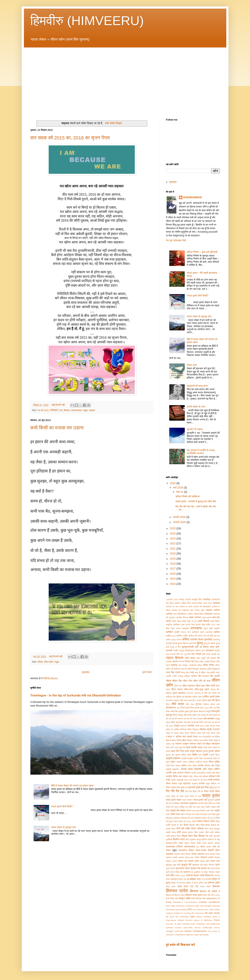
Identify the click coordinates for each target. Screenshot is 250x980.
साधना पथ (182, 861)
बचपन (184, 765)
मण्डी (168, 780)
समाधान (204, 857)
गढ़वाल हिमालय (175, 658)
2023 (173, 539)
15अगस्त (170, 599)
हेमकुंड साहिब (185, 898)
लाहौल (217, 811)
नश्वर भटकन (210, 726)
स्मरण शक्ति (175, 872)
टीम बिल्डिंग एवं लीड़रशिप (182, 697)
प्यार (61, 410)
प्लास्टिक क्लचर (202, 762)
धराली (215, 715)
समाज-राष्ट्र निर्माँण (192, 857)
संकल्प (187, 843)
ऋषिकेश (170, 632)
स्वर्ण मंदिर (170, 875)
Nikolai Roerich (185, 920)
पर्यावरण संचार (195, 744)
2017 (173, 569)
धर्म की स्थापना (177, 719)
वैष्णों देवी (180, 829)
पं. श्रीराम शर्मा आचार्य (183, 737)
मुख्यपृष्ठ (86, 672)
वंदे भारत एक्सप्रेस (195, 818)
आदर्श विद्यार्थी (203, 621)
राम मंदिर (189, 807)
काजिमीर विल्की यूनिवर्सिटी (201, 640)
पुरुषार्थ (205, 751)
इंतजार (198, 625)
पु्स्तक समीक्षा (181, 755)
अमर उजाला (195, 610)
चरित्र (199, 665)
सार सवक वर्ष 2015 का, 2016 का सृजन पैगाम (70, 138)
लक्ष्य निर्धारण (201, 811)
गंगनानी (173, 654)
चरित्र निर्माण (208, 665)
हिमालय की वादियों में (210, 891)
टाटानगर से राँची (201, 693)
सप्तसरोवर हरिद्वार (186, 850)
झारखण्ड (182, 693)
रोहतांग (189, 811)
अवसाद (190, 614)
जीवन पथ (178, 686)
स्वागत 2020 (180, 875)
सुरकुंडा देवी (186, 865)
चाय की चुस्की (186, 669)
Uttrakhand (180, 935)
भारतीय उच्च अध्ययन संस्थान (178, 773)
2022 (173, 543)
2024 (173, 534)
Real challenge (198, 924)
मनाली (210, 780)
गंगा (178, 654)
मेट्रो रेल (217, 787)
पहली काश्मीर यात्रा (194, 747)
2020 (173, 554)
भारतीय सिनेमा (172, 776)
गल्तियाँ (213, 658)
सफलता (170, 854)
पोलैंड (195, 755)
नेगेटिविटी (54, 410)
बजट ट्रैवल (192, 766)
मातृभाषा (195, 784)
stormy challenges (203, 927)
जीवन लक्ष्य (200, 686)
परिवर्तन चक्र (198, 740)
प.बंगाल (169, 737)
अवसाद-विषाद (198, 614)
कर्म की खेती (208, 636)
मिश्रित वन (215, 784)
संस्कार (210, 843)
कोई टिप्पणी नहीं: (59, 405)
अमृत (203, 610)
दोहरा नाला (196, 715)
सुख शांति (177, 865)
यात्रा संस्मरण (187, 800)
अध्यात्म (216, 603)
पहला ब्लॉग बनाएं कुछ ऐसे (176, 747)
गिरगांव (182, 662)
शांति (179, 832)
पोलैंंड (189, 755)
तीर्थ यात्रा (178, 704)
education (180, 906)
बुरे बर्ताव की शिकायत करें (180, 945)
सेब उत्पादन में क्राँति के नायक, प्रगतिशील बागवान (201, 452)
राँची (210, 803)
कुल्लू (200, 643)
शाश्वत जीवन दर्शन (207, 832)
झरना (175, 693)
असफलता (208, 614)
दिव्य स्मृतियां (180, 711)
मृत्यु (211, 787)
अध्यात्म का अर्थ (172, 607)
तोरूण (213, 704)
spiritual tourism (174, 927)
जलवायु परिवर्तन (184, 676)
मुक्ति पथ (184, 787)
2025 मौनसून (179, 599)
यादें (205, 800)
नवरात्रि (191, 726)
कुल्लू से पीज (175, 647)
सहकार (92, 410)
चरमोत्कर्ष (193, 665)
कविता (40, 662)
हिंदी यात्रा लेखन (203, 886)
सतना (203, 847)
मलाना (174, 783)
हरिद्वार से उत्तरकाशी (204, 879)
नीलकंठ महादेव (206, 729)
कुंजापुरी (169, 643)
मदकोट (173, 780)
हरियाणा (211, 883)
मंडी (201, 776)
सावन (213, 861)
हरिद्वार (193, 879)
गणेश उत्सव (190, 658)
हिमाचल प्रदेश (177, 891)
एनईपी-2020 (171, 636)
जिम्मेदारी (206, 676)
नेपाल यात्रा (184, 733)
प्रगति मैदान (198, 758)
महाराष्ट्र (187, 783)
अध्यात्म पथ (176, 610)
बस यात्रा (215, 765)
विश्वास (67, 410)
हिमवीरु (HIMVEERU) (87, 21)
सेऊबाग (193, 868)
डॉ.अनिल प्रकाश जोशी (175, 700)
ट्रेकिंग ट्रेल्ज (197, 697)
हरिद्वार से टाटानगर (178, 883)
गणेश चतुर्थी (201, 658)
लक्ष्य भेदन (210, 811)
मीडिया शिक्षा (176, 787)
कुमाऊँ (175, 643)
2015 (173, 579)
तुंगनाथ (199, 704)
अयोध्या (217, 610)
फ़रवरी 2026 (179, 517)
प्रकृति (205, 755)
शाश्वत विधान (176, 836)
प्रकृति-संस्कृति (187, 758)
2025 (173, 528)
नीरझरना (196, 729)
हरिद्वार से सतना (192, 883)
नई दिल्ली (195, 722)
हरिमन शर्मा (203, 883)
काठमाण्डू (217, 640)
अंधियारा (178, 603)
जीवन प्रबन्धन (189, 686)
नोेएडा (213, 733)
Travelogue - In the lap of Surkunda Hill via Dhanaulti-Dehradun (76, 695)
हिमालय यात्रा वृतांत (194, 895)
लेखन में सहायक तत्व (203, 814)
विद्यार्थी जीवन (194, 825)
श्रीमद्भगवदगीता (172, 843)
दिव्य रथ (213, 708)
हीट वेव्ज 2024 (214, 895)
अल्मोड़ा (169, 614)
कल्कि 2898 (171, 640)
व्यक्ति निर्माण (191, 829)
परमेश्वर (173, 740)
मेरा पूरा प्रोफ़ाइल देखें (176, 240)
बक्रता (178, 766)
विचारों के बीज (177, 825)
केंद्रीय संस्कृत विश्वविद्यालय (184, 651)
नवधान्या (183, 726)
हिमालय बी (170, 895)
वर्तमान (204, 818)
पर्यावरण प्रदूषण (182, 744)
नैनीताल (193, 733)
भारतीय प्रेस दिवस (213, 773)
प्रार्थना (179, 762)
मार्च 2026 (178, 488)
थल (178, 708)
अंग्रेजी (188, 599)
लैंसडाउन (169, 818)
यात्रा (206, 791)
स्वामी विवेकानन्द (207, 875)
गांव (218, 658)
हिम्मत (205, 895)
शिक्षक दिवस (187, 836)
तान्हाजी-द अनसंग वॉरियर (198, 700)
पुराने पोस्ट (147, 672)
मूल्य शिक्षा (205, 787)
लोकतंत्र (177, 818)
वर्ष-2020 (211, 818)
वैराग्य (173, 829)
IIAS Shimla (198, 909)
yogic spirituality (201, 935)
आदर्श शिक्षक (215, 621)
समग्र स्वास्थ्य (210, 854)
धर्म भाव (186, 719)
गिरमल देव (189, 661)
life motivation (182, 917)
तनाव (186, 700)
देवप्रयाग (202, 711)
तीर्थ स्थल (190, 704)
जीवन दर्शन (49, 662)
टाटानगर (190, 693)
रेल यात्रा (181, 811)
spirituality (188, 927)
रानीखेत (182, 807)
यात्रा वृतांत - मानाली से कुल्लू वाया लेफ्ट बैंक (196, 501)
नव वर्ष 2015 (43, 410)
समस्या (181, 857)
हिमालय (194, 891)
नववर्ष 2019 (200, 726)
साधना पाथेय (193, 861)
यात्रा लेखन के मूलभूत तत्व (63, 827)
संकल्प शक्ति (196, 843)
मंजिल (196, 776)
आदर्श (168, 621)
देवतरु (196, 711)
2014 (173, 584)
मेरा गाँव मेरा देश (175, 791)
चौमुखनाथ (216, 669)
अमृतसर (209, 610)
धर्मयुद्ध (217, 719)
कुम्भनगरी (193, 643)
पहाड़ (173, 751)
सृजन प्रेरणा (171, 868)
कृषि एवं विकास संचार (205, 647)
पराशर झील (181, 740)
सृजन (218, 865)
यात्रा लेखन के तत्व (193, 796)
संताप (204, 843)
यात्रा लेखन (215, 791)
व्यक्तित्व (200, 829)
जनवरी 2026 (180, 522)
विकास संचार (209, 821)
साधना (175, 861)
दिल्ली (182, 708)
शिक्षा (196, 836)
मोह (190, 791)
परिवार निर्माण (208, 740)
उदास (206, 628)
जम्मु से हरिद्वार (200, 672)
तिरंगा (168, 704)
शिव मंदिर (209, 836)
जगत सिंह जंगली (173, 672)
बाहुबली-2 (176, 769)
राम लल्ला (197, 807)
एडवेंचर (217, 632)
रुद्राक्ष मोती (215, 807)
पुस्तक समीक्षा (214, 751)
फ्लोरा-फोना (170, 766)
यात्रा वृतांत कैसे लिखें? (62, 806)
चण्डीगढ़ (174, 665)
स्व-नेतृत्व (204, 872)
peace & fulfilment (203, 920)
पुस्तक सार (170, 755)
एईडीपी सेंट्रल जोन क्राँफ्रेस (186, 632)
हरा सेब (187, 879)
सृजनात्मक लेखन (183, 868)
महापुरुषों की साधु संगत (197, 386)
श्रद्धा (199, 839)
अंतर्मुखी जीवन (197, 599)
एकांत (202, 632)
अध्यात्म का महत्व (186, 607)
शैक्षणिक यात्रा (179, 839)
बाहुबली (169, 769)
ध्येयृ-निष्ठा (179, 722)
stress (217, 927)
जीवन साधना (177, 689)
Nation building (203, 917)
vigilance (189, 935)
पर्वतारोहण (216, 744)
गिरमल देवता (199, 662)
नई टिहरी (187, 722)
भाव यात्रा (183, 776)
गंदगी (208, 654)
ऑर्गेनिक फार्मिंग (182, 636)
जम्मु (192, 672)
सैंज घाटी (211, 868)
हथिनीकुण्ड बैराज (177, 879)
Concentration (191, 902)
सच (198, 847)
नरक (209, 722)
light (193, 916)
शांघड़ (174, 832)
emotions (190, 906)
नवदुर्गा (177, 726)
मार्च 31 (180, 492)
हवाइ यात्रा (171, 886)
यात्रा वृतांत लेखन (174, 800)
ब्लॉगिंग (217, 769)
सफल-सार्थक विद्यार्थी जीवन (208, 850)
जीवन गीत (177, 681)
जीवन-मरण (189, 689)
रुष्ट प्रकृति (171, 811)
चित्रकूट (196, 669)
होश (204, 898)
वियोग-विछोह (205, 825)
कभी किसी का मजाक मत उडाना (57, 428)
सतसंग (209, 847)
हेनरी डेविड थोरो (172, 898)
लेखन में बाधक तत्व (188, 814)
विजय (186, 825)
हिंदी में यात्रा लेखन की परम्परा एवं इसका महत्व (72, 786)
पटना (200, 737)
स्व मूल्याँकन (196, 872)
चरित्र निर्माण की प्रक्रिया (188, 496)
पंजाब (195, 737)
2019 (173, 559)
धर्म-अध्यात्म (209, 719)
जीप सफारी (215, 676)
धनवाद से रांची (207, 715)
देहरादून (169, 715)
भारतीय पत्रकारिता (198, 773)
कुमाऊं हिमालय (183, 643)
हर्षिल (218, 883)
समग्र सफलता (198, 854)
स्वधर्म (217, 872)
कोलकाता (210, 650)
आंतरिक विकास (182, 617)
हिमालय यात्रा (180, 895)
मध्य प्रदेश (193, 780)
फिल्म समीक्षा (214, 762)
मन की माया (202, 780)
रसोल (206, 803)
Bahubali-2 (178, 902)
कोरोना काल (200, 651)
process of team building (178, 924)
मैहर (187, 791)
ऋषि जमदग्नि (214, 628)
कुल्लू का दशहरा (209, 643)
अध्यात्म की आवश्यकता (202, 607)
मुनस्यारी (192, 787)
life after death (212, 913)
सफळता (177, 854)
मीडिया (168, 787)
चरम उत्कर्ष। (183, 665)
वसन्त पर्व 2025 (185, 821)
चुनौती (209, 669)
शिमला (201, 836)
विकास (200, 821)
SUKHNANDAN (193, 197)
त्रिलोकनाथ (171, 708)
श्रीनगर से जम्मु (214, 839)
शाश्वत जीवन (193, 832)
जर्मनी (174, 676)
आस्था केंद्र (190, 625)
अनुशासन (185, 610)
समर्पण (175, 857)
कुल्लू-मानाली (188, 647)
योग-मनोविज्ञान (175, 803)
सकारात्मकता (77, 410)
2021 (173, 549)
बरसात (201, 765)
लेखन (168, 814)
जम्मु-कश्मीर (211, 672)
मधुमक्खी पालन (182, 780)
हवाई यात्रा (183, 886)
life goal (170, 917)
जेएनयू (213, 689)
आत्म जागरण (195, 617)
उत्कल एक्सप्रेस (182, 628)
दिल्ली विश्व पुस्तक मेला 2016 (197, 708)
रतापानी (200, 803)
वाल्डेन (194, 821)
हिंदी (192, 886)
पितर (178, 751)
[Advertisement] (125, 80)
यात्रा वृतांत (211, 796)
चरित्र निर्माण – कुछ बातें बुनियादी (202, 252)
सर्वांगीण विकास (214, 857)
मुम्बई (198, 787)
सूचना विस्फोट (209, 865)
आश (183, 625)
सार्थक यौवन (205, 861)
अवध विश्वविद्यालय (180, 614)
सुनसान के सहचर (195, 429)
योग (167, 803)
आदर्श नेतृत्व (176, 621)
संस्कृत (217, 843)
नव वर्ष (214, 722)
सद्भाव (85, 410)
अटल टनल (208, 603)
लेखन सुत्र (216, 814)
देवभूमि (208, 711)
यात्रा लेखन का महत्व (175, 796)
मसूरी (180, 784)
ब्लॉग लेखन (208, 769)
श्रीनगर (204, 839)
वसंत (176, 821)
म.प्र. (191, 776)
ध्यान (173, 722)
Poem (217, 920)
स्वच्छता (212, 872)
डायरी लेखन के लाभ (196, 407)
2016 (173, 574)
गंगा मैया (191, 654)
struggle (170, 931)
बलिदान (207, 766)
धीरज (168, 722)
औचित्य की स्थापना (196, 636)
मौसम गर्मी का (198, 791)
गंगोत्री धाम (200, 654)
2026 (173, 483)
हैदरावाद (199, 898)
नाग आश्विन (175, 729)
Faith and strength (203, 906)
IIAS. (206, 909)
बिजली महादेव (187, 769)
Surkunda (179, 931)
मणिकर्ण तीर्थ (214, 776)
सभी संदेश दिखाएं (113, 123)
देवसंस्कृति (216, 711)
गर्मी (208, 658)
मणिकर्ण (206, 776)
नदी (205, 722)
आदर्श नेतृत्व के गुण (189, 621)
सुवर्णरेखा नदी (197, 865)
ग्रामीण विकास (210, 662)
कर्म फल (217, 636)
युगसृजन (211, 800)
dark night (171, 906)
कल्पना (179, 640)
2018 (173, 564)
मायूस (208, 784)
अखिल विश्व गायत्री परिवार (192, 603)
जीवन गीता (188, 681)
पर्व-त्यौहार (207, 744)
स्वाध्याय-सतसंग (192, 875)
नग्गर (201, 722)
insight (177, 913)
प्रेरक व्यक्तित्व (189, 762)
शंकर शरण (209, 829)
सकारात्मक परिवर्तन (174, 847)
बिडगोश (198, 769)
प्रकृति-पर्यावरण (173, 758)
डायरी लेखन (215, 697)
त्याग (218, 704)
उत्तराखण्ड (196, 628)
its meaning (186, 913)
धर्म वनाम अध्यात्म (196, 719)
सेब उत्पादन (202, 868)
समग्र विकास (186, 854)
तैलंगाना (206, 704)
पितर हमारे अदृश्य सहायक (191, 751)
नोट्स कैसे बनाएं (203, 733)
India (211, 909)
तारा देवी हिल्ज (214, 700)
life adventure (198, 913)
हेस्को (193, 898)
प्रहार (173, 762)
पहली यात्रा (208, 747)
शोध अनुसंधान (191, 839)
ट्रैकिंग (206, 697)
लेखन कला (192, 365)
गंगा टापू (183, 654)
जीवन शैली (210, 686)
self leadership (213, 924)
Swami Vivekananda (195, 931)
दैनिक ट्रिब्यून (178, 715)
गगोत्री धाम (215, 654)
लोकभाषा (184, 818)
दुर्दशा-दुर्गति (189, 711)
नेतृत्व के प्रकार (172, 733)
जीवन (169, 681)
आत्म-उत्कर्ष (207, 617)
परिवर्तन (190, 740)
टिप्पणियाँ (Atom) (49, 678)
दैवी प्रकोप (188, 715)
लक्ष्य (194, 811)
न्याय (218, 733)
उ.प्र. (213, 625)
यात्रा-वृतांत (198, 800)
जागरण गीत (196, 676)
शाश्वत (184, 832)
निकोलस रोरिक (186, 729)
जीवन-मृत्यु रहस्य (202, 689)
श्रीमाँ (181, 843)
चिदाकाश (203, 669)
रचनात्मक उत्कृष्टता (189, 803)
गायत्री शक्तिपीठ (172, 662)
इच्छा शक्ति (206, 625)
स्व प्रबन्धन (185, 872)
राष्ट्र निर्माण (206, 807)
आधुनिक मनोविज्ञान (173, 625)
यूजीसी (217, 800)
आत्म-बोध (216, 617)
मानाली (202, 783)
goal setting (181, 909)
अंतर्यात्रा (207, 599)
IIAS (189, 909)
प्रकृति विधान (215, 755)
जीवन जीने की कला (202, 681)
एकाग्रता (209, 632)
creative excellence (209, 902)
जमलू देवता (185, 672)
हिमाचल (216, 886)
